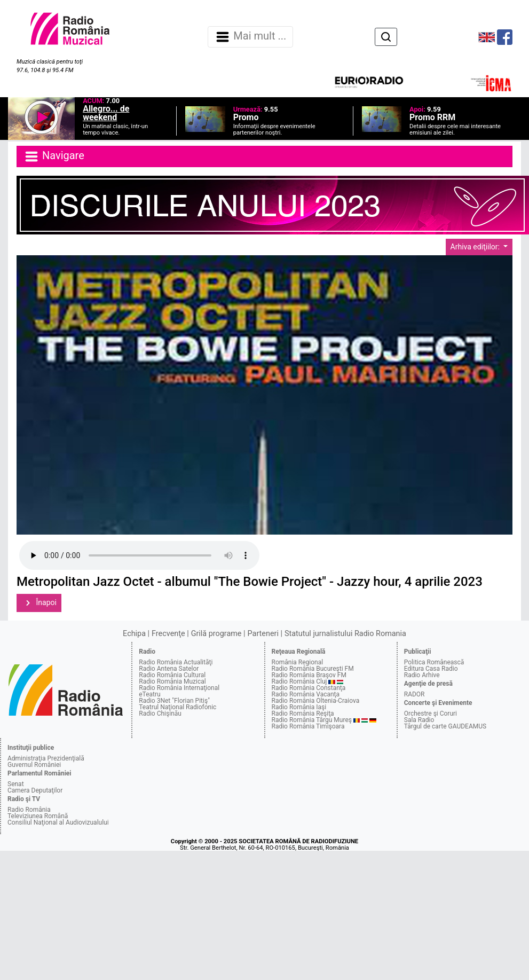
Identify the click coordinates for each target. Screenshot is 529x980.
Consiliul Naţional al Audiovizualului (58, 822)
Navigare (54, 156)
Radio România (29, 810)
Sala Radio (419, 720)
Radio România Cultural (172, 675)
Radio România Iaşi (299, 707)
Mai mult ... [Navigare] (250, 37)
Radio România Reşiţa (303, 714)
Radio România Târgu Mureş (312, 720)
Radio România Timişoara (308, 726)
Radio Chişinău (160, 714)
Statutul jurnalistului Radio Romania (345, 634)
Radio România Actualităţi (176, 662)
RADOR (414, 694)
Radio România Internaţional (179, 688)
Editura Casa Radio (431, 669)
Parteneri (263, 634)
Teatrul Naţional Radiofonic (177, 707)
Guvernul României (34, 765)
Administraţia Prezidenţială (46, 758)
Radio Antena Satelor (169, 669)
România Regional (298, 662)
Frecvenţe (168, 634)
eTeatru (149, 694)
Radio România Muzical (172, 681)
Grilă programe (216, 634)
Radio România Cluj (299, 681)
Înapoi (39, 603)
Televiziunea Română (38, 816)
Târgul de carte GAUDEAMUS (445, 726)
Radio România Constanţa (309, 688)
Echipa (134, 634)
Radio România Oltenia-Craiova (316, 701)
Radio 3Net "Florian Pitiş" (174, 701)
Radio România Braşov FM (309, 675)
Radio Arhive (422, 675)
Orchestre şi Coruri (431, 714)
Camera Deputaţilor (35, 790)
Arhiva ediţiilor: (476, 247)
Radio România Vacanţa (306, 694)
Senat (16, 784)
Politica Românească (434, 662)
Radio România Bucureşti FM (313, 669)
